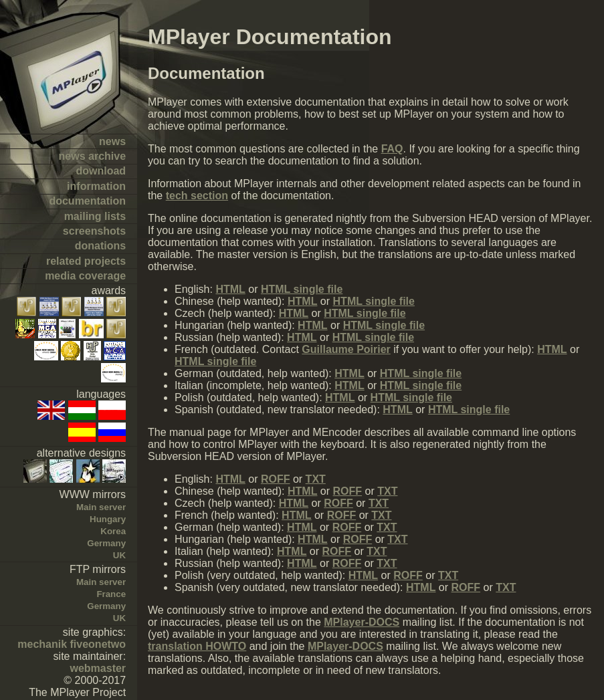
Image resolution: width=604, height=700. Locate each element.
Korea (113, 531)
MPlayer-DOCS (362, 622)
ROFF (276, 479)
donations (100, 246)
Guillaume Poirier (346, 349)
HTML (230, 289)
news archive (93, 156)
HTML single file (302, 289)
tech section (197, 196)
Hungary (108, 519)
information (96, 186)
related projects (86, 261)
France (111, 594)
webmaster (98, 668)
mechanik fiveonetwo (72, 644)
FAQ (392, 149)
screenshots (94, 231)
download (101, 171)
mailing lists (95, 216)
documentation (87, 201)
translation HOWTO (197, 646)
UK (119, 555)
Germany (106, 543)
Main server (101, 507)
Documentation (206, 73)
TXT (316, 479)
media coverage (85, 276)
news (112, 141)
